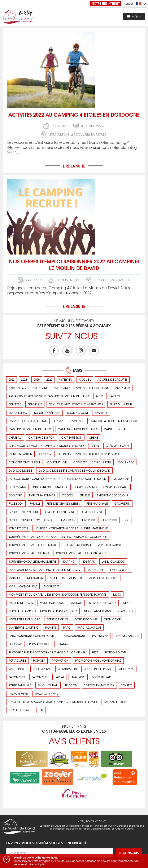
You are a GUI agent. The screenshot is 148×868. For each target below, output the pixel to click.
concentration (20, 454)
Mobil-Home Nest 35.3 (103, 578)
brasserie (101, 413)
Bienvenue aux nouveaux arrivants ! (76, 404)
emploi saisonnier (42, 495)
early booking (86, 487)
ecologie (16, 495)
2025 (37, 379)
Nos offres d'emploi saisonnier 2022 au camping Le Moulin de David (74, 264)
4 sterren (66, 379)
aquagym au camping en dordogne (81, 388)
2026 (49, 379)
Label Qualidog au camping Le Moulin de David (44, 570)
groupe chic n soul (23, 512)
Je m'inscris (129, 834)
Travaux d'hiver (46, 694)
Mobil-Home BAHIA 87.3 (66, 578)
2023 (24, 379)
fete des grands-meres (63, 503)
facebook (16, 503)
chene (93, 437)
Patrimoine (100, 636)
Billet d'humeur (121, 404)
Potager (39, 660)
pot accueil (18, 660)
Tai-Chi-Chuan (48, 685)
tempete (127, 685)
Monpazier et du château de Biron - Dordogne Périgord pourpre (58, 594)
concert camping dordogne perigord (89, 454)
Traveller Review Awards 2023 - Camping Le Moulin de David (53, 702)
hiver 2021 (89, 520)
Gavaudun (122, 503)
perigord (16, 644)
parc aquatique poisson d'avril (32, 636)
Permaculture (40, 644)
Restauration (67, 669)
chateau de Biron (41, 437)
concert (46, 454)
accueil (85, 379)
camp (58, 421)
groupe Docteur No (60, 512)
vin (41, 710)
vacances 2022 (115, 702)
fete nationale (97, 503)
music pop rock (52, 603)
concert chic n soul (25, 462)
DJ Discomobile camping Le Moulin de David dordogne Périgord (57, 479)
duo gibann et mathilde (51, 487)
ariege (116, 396)
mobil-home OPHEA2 (23, 586)
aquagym (40, 388)
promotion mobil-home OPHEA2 (98, 660)
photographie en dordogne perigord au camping (47, 652)
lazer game (95, 570)
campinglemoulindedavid (77, 429)
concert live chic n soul (92, 462)
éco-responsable (116, 487)
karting (69, 561)
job (127, 520)
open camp (112, 619)
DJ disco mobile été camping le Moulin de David (74, 470)
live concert (120, 570)
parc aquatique (89, 627)
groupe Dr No (93, 512)
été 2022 (67, 495)
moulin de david (21, 603)
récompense (42, 669)
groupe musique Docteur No (30, 520)
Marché (15, 578)
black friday (18, 413)
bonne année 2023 (47, 413)
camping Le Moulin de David (30, 429)
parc (67, 627)
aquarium (123, 388)
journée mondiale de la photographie (93, 545)
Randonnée (17, 669)
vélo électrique (20, 710)
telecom (71, 685)
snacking (78, 677)
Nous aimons (59, 134)
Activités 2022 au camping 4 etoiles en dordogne (74, 114)
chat (123, 429)
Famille (35, 503)
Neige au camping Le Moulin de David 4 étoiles (43, 611)
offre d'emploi (57, 619)
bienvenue (35, 404)
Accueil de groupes (112, 379)
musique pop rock (103, 603)
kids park (88, 561)
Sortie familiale (20, 685)
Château (15, 437)
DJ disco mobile (20, 470)
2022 (12, 379)
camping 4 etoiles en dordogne (114, 421)
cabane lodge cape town (28, 421)
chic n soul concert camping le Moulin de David (46, 446)
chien (95, 446)
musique (76, 603)
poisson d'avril (116, 652)
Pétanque (64, 644)
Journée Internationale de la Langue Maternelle (71, 528)
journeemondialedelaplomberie (32, 561)
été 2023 (85, 495)
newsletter (125, 611)
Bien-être (15, 404)
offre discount (86, 619)
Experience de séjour (113, 495)
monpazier (52, 586)
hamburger (67, 520)
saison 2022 (126, 669)
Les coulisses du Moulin (89, 134)
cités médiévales (117, 446)
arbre (100, 396)
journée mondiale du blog (29, 553)
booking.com (77, 413)
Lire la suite (74, 166)
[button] (6, 859)
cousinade (126, 462)
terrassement (18, 694)
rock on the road (97, 669)
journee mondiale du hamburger (81, 553)
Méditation (35, 578)
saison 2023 (17, 677)
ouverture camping (24, 627)
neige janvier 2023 (97, 611)
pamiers (51, 627)
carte (108, 429)
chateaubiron (72, 437)
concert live (57, 462)
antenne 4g (17, 388)
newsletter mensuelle (24, 619)
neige (127, 603)
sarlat (59, 677)
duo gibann (18, 487)
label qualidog (113, 561)
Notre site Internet (106, 3)
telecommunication (99, 685)
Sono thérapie (103, 677)
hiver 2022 (110, 520)
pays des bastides (127, 636)
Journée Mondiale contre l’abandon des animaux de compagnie (58, 537)
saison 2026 (40, 677)
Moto (117, 594)
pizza (95, 652)
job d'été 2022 (18, 528)
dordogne (121, 479)
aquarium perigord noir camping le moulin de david (49, 396)
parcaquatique (74, 636)
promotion (60, 660)
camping (76, 421)
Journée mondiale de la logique (33, 545)
